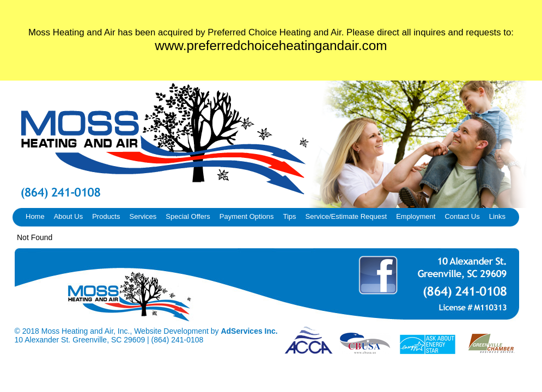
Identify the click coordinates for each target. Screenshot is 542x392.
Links (497, 216)
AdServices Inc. (249, 331)
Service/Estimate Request (346, 216)
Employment (416, 216)
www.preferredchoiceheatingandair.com (271, 45)
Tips (289, 216)
